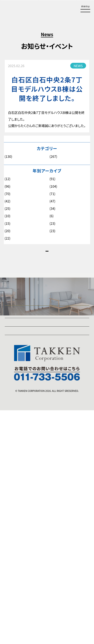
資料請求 (62, 10)
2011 (52, 231)
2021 (52, 194)
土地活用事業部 (16, 532)
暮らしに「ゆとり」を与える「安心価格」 (48, 431)
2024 (7, 186)
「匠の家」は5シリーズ (20, 378)
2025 (52, 179)
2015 (52, 216)
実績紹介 (11, 493)
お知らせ (9, 157)
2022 (7, 194)
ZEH (8, 554)
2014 (7, 224)
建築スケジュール (17, 508)
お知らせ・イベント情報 (21, 477)
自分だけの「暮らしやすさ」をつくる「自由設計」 (54, 439)
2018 (7, 209)
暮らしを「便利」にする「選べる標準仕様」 (50, 446)
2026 (7, 179)
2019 (52, 201)
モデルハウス (57, 157)
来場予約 (34, 10)
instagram (12, 570)
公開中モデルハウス (22, 639)
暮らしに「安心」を (34, 408)
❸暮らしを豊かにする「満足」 (25, 423)
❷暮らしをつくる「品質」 (21, 416)
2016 (7, 216)
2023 (52, 186)
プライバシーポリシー (20, 562)
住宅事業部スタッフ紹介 (22, 516)
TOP (86, 641)
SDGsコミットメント (18, 547)
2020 (7, 201)
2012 (7, 231)
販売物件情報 (62, 639)
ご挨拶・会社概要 (17, 539)
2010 (7, 238)
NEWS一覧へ (47, 258)
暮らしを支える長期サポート (41, 461)
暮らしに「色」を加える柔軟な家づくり (47, 454)
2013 (52, 224)
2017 (52, 209)
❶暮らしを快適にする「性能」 (25, 393)
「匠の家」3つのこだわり (21, 385)
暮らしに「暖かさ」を (35, 401)
